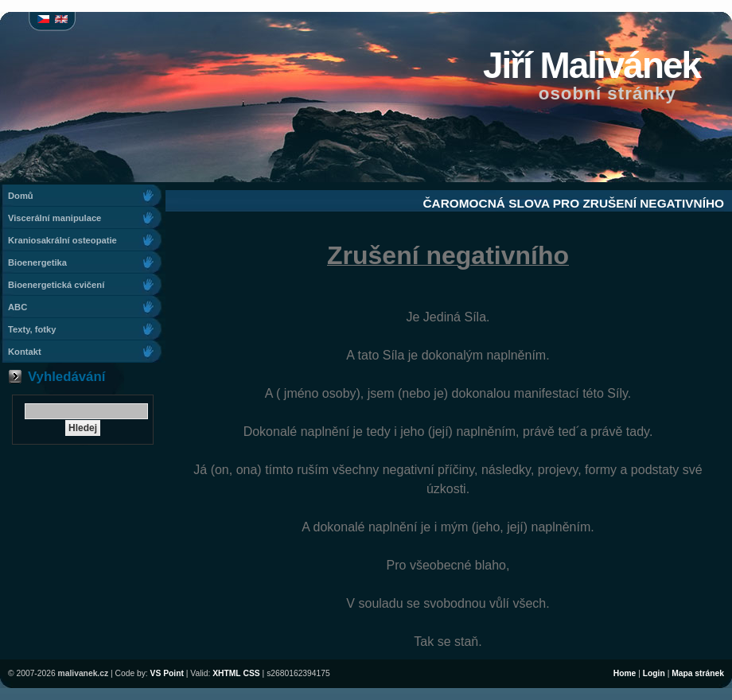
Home (625, 673)
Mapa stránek (698, 673)
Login (654, 673)
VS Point (167, 673)
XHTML (226, 673)
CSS (252, 673)
